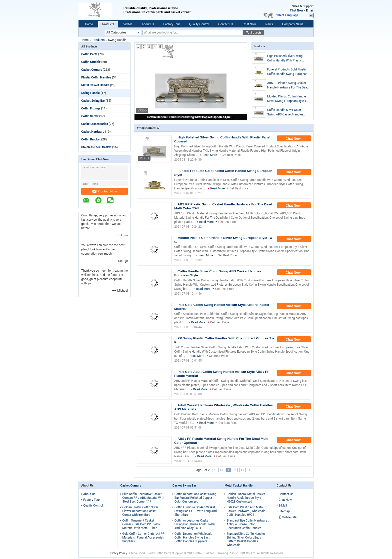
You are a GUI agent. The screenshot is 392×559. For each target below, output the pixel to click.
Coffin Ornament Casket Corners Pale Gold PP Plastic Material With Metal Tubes (141, 524)
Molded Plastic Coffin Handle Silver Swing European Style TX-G (288, 99)
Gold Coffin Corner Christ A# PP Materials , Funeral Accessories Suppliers (143, 538)
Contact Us (226, 24)
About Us (148, 24)
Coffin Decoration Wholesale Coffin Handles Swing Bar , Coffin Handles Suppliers (193, 538)
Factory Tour (171, 24)
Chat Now (296, 10)
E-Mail (283, 506)
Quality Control (199, 24)
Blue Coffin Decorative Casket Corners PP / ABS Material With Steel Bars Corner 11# (143, 498)
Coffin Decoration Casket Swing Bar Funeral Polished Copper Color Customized (195, 498)
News (269, 24)
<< (221, 470)
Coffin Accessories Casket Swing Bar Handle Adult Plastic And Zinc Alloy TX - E (195, 524)
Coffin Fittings (91, 108)
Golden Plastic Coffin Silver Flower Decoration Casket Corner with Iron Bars (140, 511)
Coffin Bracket (91, 139)
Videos (128, 24)
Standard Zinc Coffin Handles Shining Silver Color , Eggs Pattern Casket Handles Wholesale (246, 539)
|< (214, 470)
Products (108, 24)
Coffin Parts (89, 54)
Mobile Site (288, 517)
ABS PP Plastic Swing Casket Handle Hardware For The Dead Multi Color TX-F (288, 85)
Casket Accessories (95, 124)
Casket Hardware (93, 132)
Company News (293, 24)
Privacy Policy (118, 553)
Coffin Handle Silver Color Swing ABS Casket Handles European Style (191, 117)
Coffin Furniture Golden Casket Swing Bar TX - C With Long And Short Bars (196, 511)
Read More (210, 155)
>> (243, 470)
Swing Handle (90, 93)
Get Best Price (231, 155)
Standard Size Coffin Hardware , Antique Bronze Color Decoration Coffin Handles (247, 524)
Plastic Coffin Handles (96, 77)
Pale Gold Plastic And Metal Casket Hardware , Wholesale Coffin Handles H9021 (246, 511)
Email (310, 10)
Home (89, 24)
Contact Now (104, 191)
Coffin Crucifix (91, 62)
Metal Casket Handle (95, 85)
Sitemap (284, 511)
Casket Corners (92, 70)
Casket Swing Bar (93, 101)
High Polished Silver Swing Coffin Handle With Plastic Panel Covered (285, 58)
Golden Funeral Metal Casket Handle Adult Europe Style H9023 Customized (246, 498)
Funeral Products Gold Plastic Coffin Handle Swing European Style (287, 72)
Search (255, 33)
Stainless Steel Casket (96, 147)
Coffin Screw (90, 116)
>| (250, 470)
